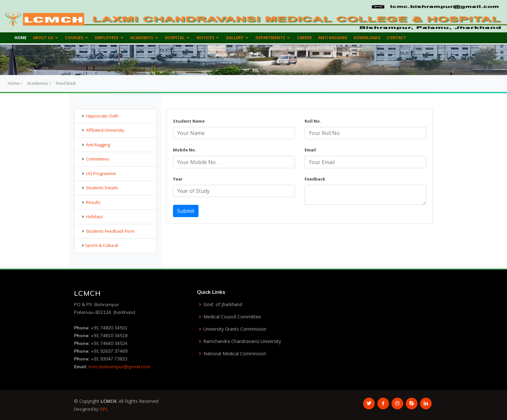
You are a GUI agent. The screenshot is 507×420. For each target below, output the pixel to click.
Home (21, 38)
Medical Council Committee (232, 317)
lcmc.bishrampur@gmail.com (119, 367)
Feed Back (66, 83)
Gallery (235, 38)
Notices (205, 38)
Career (304, 38)
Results (93, 202)
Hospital (175, 38)
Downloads (367, 38)
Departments (270, 38)
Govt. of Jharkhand (223, 304)
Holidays (95, 216)
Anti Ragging (333, 38)
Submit (186, 211)
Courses (74, 38)
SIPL (104, 409)
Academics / (39, 83)
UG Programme (101, 173)
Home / (15, 83)
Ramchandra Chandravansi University (242, 341)
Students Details (102, 188)
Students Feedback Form (110, 231)
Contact (396, 38)
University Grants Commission (235, 329)
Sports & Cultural (102, 245)
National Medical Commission (235, 354)
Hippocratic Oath (102, 116)
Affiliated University (105, 130)
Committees (98, 159)
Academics (142, 38)
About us (43, 38)
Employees (107, 38)
